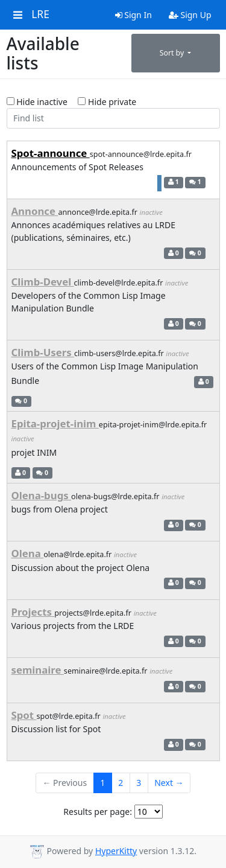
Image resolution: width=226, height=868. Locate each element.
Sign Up (190, 15)
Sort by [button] (173, 53)
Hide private (107, 102)
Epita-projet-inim (55, 423)
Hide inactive (37, 102)
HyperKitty (116, 851)
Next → (169, 783)
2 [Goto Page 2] (121, 783)
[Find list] (113, 118)
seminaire (38, 670)
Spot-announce (51, 153)
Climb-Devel (43, 282)
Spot (24, 715)
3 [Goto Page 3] (139, 783)
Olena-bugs (42, 495)
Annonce (35, 211)
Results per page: (98, 812)
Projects (33, 612)
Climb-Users (43, 352)
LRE (40, 14)
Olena (28, 553)
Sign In (133, 15)
